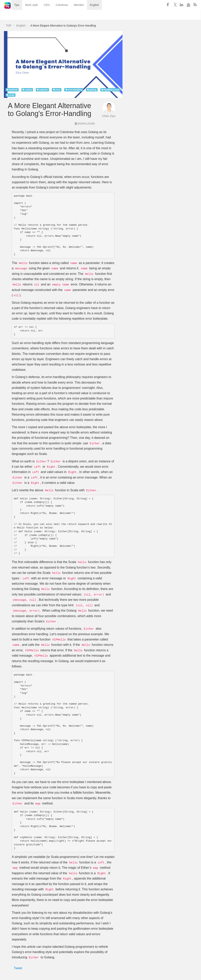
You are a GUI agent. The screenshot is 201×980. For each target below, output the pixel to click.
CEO (42, 15)
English (89, 15)
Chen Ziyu (109, 116)
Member (74, 15)
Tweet (18, 968)
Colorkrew (57, 15)
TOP (9, 26)
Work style (26, 15)
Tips (12, 15)
